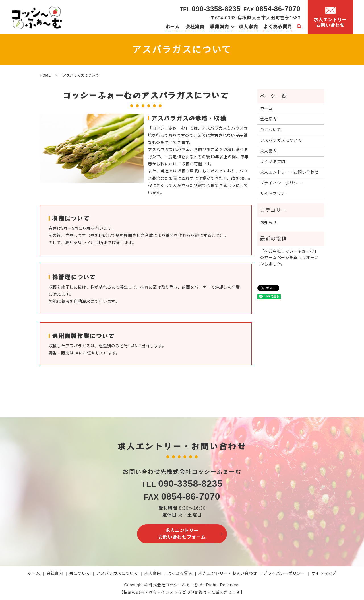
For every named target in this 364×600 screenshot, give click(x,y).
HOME (45, 75)
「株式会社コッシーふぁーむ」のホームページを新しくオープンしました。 (289, 258)
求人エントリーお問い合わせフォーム (182, 534)
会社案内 (195, 26)
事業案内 (219, 26)
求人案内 (248, 26)
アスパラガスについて (281, 140)
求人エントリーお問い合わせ (330, 17)
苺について (271, 130)
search (299, 27)
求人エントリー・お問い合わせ (289, 172)
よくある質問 (278, 26)
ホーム (173, 26)
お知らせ (269, 223)
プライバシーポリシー (281, 183)
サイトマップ (273, 194)
